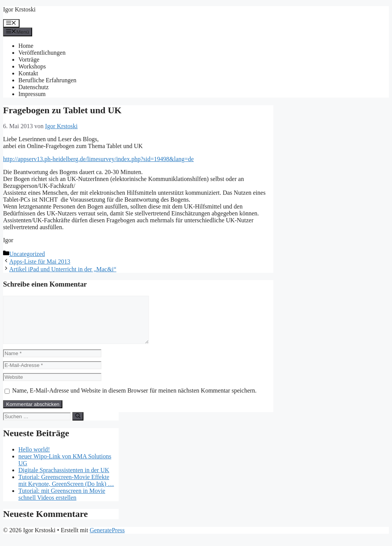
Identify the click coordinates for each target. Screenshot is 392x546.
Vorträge (29, 59)
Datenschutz (33, 87)
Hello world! (34, 459)
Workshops (32, 66)
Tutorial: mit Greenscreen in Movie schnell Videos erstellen (62, 503)
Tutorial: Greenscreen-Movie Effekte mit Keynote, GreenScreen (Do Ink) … (66, 490)
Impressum (32, 94)
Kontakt (28, 73)
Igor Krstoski (19, 9)
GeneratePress (107, 539)
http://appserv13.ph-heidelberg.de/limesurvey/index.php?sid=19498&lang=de (98, 159)
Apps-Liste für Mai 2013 (40, 262)
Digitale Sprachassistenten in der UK (64, 479)
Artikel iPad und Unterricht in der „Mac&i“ (63, 269)
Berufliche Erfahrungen (47, 80)
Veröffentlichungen (42, 53)
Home (26, 46)
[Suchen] (78, 425)
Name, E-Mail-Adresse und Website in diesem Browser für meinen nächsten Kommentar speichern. (135, 400)
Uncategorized (27, 254)
